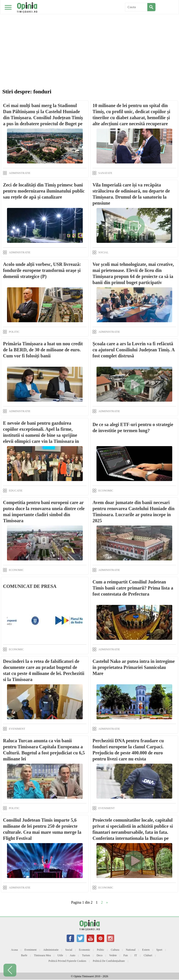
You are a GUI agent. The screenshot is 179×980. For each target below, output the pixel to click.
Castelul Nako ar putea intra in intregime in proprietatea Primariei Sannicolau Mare (134, 667)
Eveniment (31, 950)
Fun (126, 955)
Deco (99, 955)
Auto (72, 955)
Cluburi (148, 955)
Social (69, 950)
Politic (101, 950)
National (131, 950)
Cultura (115, 950)
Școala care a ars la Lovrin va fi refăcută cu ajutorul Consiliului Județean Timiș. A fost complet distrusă (134, 350)
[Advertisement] (89, 35)
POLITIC (14, 332)
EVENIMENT (17, 729)
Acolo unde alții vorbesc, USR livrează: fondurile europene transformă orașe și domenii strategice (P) (42, 270)
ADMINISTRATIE (20, 173)
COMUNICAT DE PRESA (30, 586)
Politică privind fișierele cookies (67, 961)
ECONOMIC (106, 491)
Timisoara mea (43, 955)
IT (136, 955)
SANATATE (105, 173)
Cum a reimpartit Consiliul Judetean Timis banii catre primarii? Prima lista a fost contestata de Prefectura (133, 588)
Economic (84, 950)
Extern (146, 950)
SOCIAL (103, 252)
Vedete (113, 955)
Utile (60, 955)
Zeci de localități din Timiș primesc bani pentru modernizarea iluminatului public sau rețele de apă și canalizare (44, 191)
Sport (159, 950)
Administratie (51, 950)
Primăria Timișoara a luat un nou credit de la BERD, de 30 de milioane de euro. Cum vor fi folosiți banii (43, 350)
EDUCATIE (16, 491)
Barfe (24, 955)
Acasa (14, 950)
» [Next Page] (107, 902)
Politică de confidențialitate (109, 961)
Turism (86, 955)
